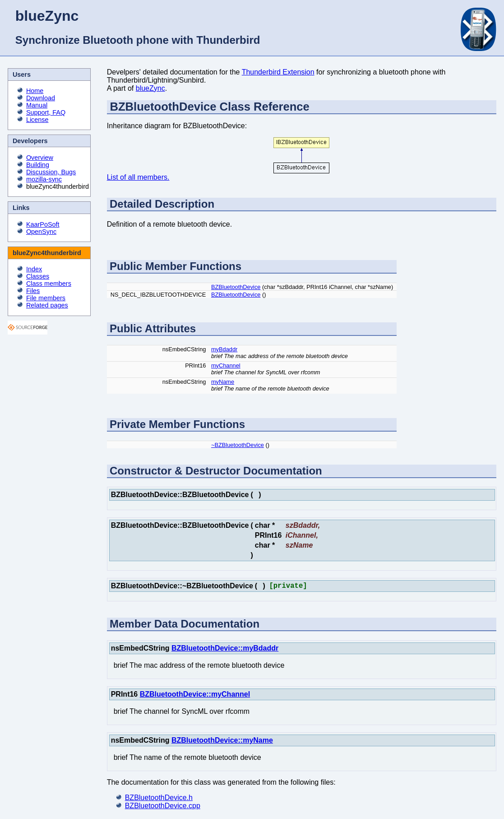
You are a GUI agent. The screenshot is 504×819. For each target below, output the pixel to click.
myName (223, 382)
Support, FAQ (46, 112)
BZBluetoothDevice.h (159, 799)
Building (38, 165)
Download (41, 98)
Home (35, 91)
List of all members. (138, 177)
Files (33, 291)
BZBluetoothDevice (236, 287)
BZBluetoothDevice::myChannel (195, 696)
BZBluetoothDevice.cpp (163, 807)
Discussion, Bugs (51, 172)
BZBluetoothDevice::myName (222, 742)
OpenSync (41, 232)
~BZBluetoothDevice (238, 445)
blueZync (150, 88)
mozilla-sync (44, 179)
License (37, 120)
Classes (38, 276)
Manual (37, 105)
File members (46, 298)
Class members (49, 284)
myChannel (226, 365)
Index (34, 269)
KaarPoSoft (43, 224)
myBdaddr (224, 349)
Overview (40, 158)
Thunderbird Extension (278, 72)
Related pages (47, 305)
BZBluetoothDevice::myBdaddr (225, 650)
